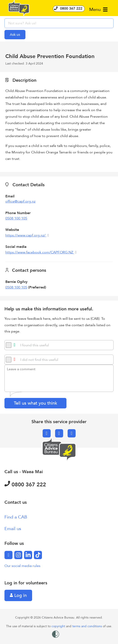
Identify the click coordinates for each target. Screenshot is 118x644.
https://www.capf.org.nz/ (26, 235)
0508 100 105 (16, 218)
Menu (98, 9)
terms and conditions (88, 626)
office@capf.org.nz (20, 201)
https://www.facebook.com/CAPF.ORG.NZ (40, 252)
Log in (18, 595)
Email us (13, 529)
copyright (59, 626)
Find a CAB (16, 517)
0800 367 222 (69, 8)
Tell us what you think (35, 403)
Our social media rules (22, 566)
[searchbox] (59, 23)
